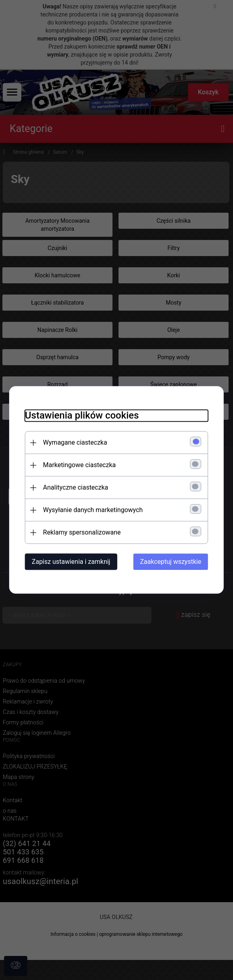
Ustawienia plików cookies (81, 416)
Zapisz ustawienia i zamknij (70, 562)
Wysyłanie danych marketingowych (92, 510)
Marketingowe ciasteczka (79, 465)
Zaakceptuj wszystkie (172, 562)
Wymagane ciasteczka (74, 443)
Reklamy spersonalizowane (81, 533)
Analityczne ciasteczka (75, 488)
